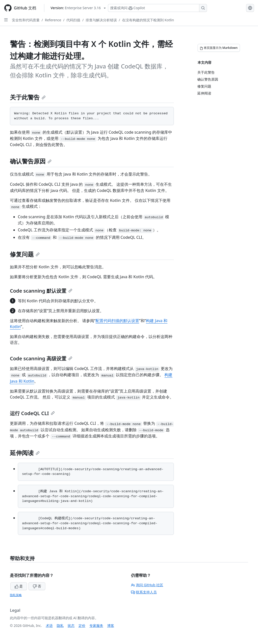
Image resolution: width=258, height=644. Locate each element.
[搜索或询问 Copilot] (157, 8)
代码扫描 (73, 20)
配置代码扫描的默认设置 (117, 321)
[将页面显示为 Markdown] (219, 48)
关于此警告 (28, 97)
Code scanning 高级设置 (41, 358)
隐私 (60, 626)
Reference (53, 20)
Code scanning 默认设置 (41, 291)
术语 (49, 626)
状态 (71, 626)
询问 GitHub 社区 (147, 585)
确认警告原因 (31, 161)
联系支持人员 (144, 592)
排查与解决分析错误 (101, 20)
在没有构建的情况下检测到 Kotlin (148, 20)
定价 (82, 626)
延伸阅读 (25, 453)
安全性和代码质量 (26, 20)
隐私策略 (16, 595)
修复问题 (25, 254)
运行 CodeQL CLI (32, 413)
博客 (111, 626)
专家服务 (96, 626)
